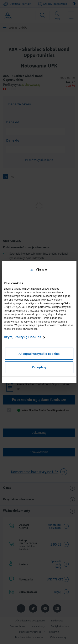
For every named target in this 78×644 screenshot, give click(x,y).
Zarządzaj (39, 367)
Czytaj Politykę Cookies (22, 337)
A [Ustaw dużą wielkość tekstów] (46, 270)
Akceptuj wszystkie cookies (39, 353)
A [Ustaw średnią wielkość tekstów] (43, 270)
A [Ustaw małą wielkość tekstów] (40, 270)
